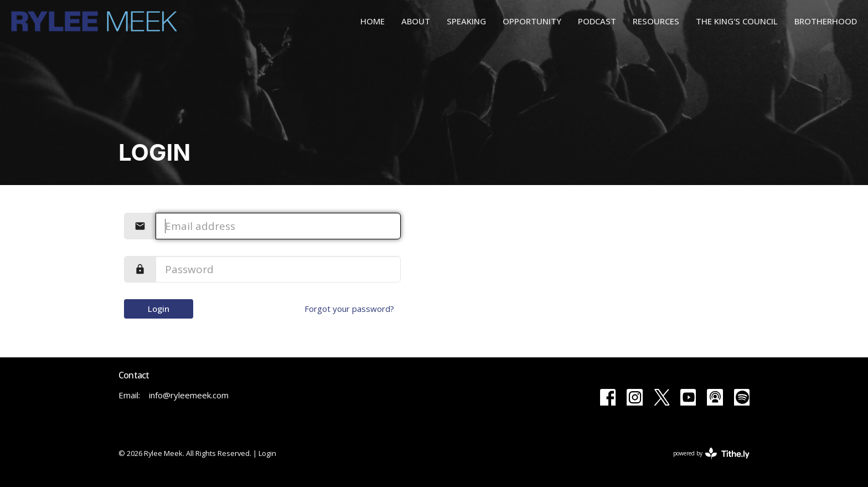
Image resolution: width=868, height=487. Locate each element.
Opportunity (532, 21)
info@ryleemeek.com (189, 395)
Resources (656, 21)
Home (373, 21)
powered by (711, 453)
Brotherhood (826, 21)
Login (159, 309)
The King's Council (737, 21)
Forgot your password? (349, 309)
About (416, 21)
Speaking (466, 21)
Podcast (597, 21)
